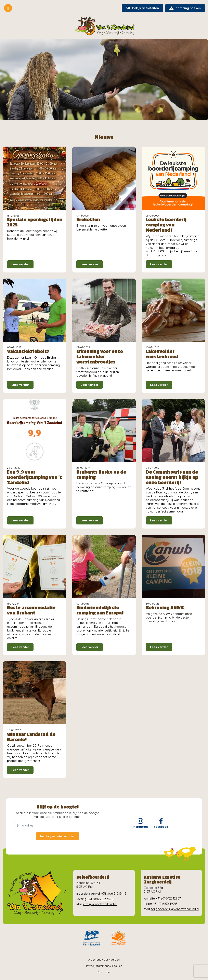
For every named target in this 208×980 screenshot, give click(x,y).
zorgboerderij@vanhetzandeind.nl (175, 909)
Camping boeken (185, 8)
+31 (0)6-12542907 (168, 898)
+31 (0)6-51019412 (114, 894)
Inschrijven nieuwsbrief (58, 836)
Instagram (140, 823)
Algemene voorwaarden (104, 960)
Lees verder (20, 264)
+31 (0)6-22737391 (100, 899)
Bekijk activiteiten (142, 8)
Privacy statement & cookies (104, 966)
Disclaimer (104, 972)
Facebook (161, 823)
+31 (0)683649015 (165, 904)
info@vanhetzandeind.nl (100, 904)
